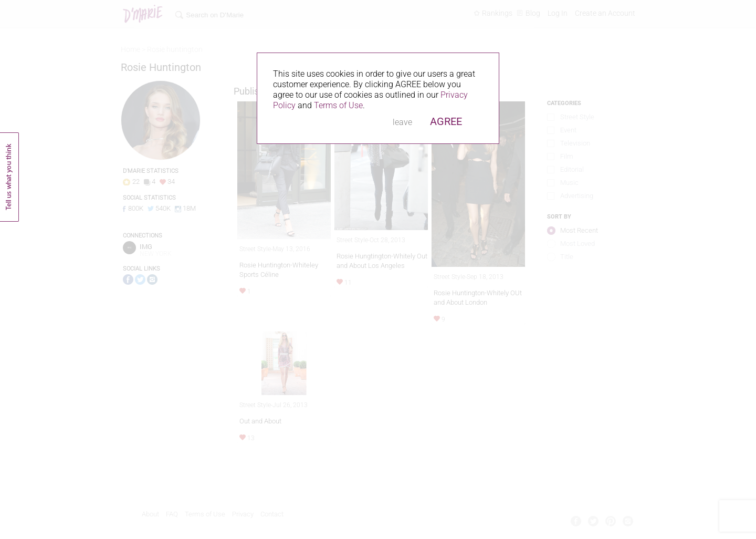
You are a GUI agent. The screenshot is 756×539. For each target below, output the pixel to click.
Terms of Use (338, 105)
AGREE (446, 121)
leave (402, 122)
